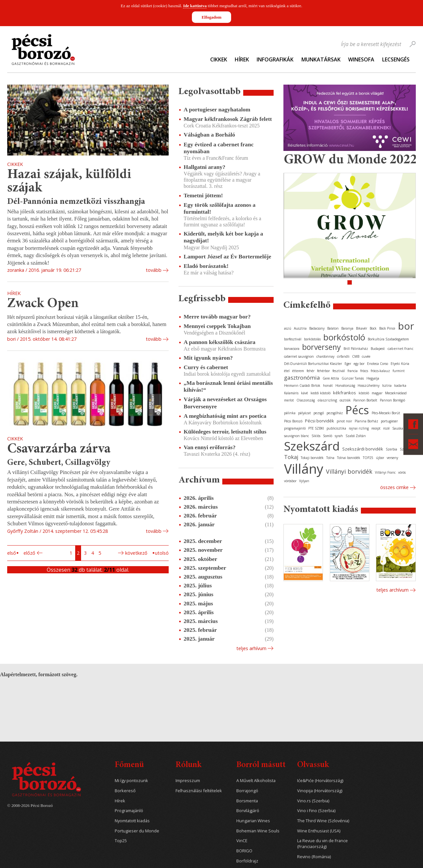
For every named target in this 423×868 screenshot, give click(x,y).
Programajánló (129, 811)
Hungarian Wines (253, 821)
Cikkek (219, 59)
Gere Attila (331, 378)
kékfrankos (345, 393)
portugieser (389, 421)
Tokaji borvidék (312, 458)
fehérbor (323, 371)
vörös (402, 472)
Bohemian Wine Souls (258, 831)
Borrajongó (247, 791)
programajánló (295, 428)
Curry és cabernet (206, 367)
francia (353, 371)
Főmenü (129, 765)
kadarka (400, 385)
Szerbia (391, 449)
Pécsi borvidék (320, 421)
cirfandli (343, 356)
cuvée (366, 356)
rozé (386, 428)
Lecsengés (396, 59)
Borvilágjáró (248, 811)
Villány (304, 469)
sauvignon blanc (296, 436)
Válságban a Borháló (209, 135)
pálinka (290, 413)
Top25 (121, 841)
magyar (377, 393)
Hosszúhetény (369, 385)
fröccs (364, 371)
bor (406, 326)
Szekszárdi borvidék (363, 449)
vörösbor (290, 481)
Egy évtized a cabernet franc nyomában (219, 148)
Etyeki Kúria (400, 364)
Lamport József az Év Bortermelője (228, 256)
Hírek (242, 59)
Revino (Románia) (314, 857)
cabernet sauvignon (299, 356)
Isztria (387, 385)
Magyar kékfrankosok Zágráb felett (228, 119)
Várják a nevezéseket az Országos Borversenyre (225, 403)
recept (376, 428)
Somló (328, 436)
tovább (154, 270)
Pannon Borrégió (392, 400)
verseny (392, 458)
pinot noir (344, 421)
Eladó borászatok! (206, 266)
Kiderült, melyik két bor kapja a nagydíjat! (223, 237)
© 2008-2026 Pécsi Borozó (30, 806)
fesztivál (339, 371)
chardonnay (325, 356)
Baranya (347, 328)
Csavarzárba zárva (59, 449)
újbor (380, 458)
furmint (399, 371)
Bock (373, 328)
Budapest (378, 349)
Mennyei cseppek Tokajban (217, 326)
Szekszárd (312, 446)
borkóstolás (312, 339)
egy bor (359, 364)
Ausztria (300, 328)
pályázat (305, 413)
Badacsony (317, 328)
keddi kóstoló (321, 393)
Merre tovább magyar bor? (217, 317)
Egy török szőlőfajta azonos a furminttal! (220, 208)
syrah (339, 436)
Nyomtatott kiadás (132, 821)
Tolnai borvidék (349, 458)
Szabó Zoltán (356, 436)
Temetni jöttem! (203, 195)
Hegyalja (373, 378)
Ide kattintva (195, 6)
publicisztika (336, 428)
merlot (289, 400)
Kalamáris (291, 393)
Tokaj (291, 457)
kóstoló (364, 393)
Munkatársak (321, 59)
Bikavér (362, 328)
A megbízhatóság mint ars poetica (225, 416)
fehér (311, 371)
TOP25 (368, 458)
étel (287, 371)
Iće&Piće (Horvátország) (320, 781)
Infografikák (275, 59)
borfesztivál (293, 339)
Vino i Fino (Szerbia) (316, 811)
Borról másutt (261, 765)
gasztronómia (302, 377)
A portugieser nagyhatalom (217, 109)
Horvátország (345, 385)
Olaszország (306, 400)
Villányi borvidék (349, 471)
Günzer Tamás (353, 378)
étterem (298, 371)
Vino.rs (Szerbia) (313, 801)
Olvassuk (313, 765)
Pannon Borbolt (365, 400)
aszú (288, 328)
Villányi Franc (385, 472)
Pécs (357, 410)
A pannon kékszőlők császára (220, 342)
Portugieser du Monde (137, 831)
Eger (348, 364)
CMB (356, 356)
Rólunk (188, 765)
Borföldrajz (247, 861)
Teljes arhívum (251, 648)
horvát (328, 385)
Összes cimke (394, 487)
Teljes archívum (392, 590)
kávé (305, 393)
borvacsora (292, 349)
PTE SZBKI (316, 428)
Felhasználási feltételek (199, 791)
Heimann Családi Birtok (302, 385)
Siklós (316, 436)
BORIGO (244, 851)
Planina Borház (366, 421)
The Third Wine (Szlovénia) (323, 821)
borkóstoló (344, 337)
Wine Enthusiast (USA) (319, 831)
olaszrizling (327, 400)
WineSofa (361, 59)
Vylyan (304, 481)
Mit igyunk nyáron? (208, 358)
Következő (136, 553)
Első (12, 553)
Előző (29, 553)
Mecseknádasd (396, 393)
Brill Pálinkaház (356, 349)
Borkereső (125, 791)
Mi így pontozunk (131, 781)
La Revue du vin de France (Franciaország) (322, 844)
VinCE (242, 841)
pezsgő (319, 413)
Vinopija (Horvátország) (320, 791)
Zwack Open (43, 304)
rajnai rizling (359, 428)
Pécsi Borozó (293, 421)
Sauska (398, 428)
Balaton (333, 328)
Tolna (330, 458)
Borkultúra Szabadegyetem (388, 339)
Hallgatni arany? (205, 167)
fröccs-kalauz (380, 371)
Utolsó (162, 553)
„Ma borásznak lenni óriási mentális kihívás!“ (228, 386)
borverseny (321, 347)
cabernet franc (400, 348)
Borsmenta (247, 801)
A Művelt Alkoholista (256, 781)
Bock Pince (387, 328)
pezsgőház (335, 413)
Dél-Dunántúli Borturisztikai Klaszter (313, 364)
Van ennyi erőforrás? (210, 447)
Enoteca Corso (378, 364)
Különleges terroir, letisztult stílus (225, 432)
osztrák (345, 400)
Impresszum (188, 781)
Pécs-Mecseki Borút (386, 413)
